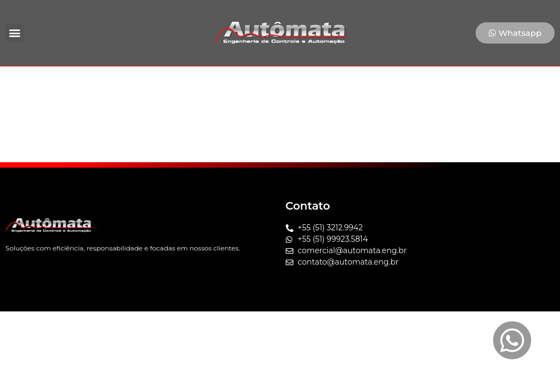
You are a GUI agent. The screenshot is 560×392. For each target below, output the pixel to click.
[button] (14, 33)
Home (149, 84)
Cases (315, 84)
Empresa (202, 84)
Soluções (262, 84)
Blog (358, 84)
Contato (406, 84)
